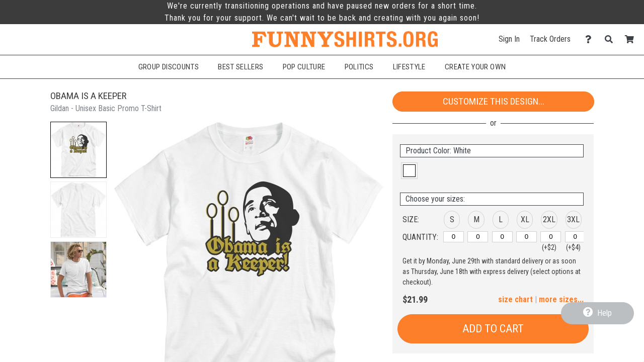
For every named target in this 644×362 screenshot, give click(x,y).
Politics (359, 67)
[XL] (527, 237)
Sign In (509, 39)
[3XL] (575, 237)
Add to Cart (493, 329)
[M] (478, 237)
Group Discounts (169, 67)
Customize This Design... (494, 101)
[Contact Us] (591, 39)
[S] (454, 237)
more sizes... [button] (561, 299)
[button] (78, 150)
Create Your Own (475, 67)
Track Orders (550, 39)
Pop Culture (304, 67)
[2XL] (551, 237)
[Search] (612, 39)
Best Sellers (240, 67)
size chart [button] (515, 299)
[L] (502, 237)
